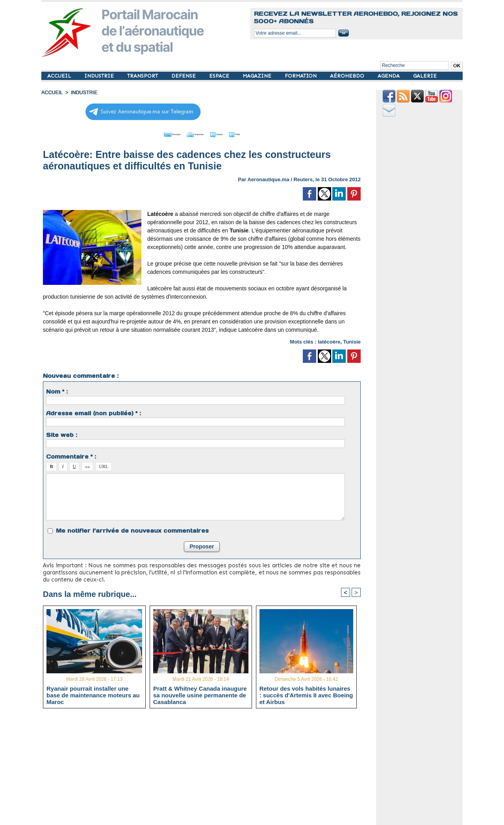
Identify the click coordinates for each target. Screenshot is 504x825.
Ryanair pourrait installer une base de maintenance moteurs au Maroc (93, 694)
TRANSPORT (143, 76)
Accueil (52, 93)
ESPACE (220, 76)
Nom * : (57, 390)
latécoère (329, 341)
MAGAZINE (258, 76)
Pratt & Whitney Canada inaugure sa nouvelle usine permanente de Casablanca (200, 694)
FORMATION (301, 76)
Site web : (62, 434)
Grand (226, 133)
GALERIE (425, 76)
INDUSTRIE (100, 76)
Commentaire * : (71, 455)
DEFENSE (184, 76)
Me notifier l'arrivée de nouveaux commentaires (132, 530)
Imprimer (193, 133)
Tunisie (352, 341)
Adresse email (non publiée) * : (94, 412)
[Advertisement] (208, 769)
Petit (252, 133)
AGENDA (389, 76)
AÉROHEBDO (348, 76)
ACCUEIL (60, 76)
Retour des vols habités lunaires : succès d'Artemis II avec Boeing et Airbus (306, 694)
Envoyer (157, 133)
